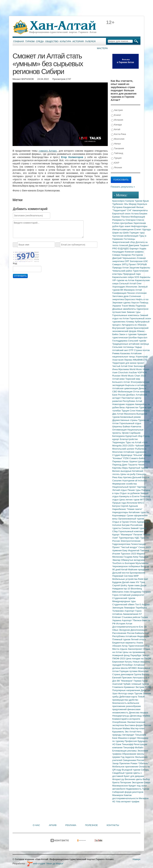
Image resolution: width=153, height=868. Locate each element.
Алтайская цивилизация (126, 388)
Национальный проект (125, 487)
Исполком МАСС (135, 503)
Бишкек (143, 214)
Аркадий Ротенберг (123, 665)
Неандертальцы (121, 716)
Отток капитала (141, 392)
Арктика (128, 477)
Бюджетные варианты (124, 643)
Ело (141, 627)
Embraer (117, 617)
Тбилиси (126, 217)
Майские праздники (139, 570)
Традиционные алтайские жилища (131, 344)
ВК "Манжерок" (125, 681)
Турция (116, 158)
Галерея (90, 41)
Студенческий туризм (124, 598)
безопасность (120, 703)
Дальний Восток (141, 477)
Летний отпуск (138, 639)
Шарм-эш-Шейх (121, 233)
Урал (115, 693)
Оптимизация (120, 430)
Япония (117, 168)
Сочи (133, 411)
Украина (117, 620)
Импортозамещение (123, 229)
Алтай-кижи (119, 379)
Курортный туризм (138, 468)
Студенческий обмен (124, 604)
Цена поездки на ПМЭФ (138, 659)
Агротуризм (129, 481)
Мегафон (144, 798)
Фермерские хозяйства (125, 484)
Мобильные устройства (125, 579)
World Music (136, 369)
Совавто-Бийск (137, 458)
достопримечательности (126, 798)
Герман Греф (141, 681)
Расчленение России (124, 633)
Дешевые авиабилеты (124, 309)
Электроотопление (130, 541)
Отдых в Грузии (121, 522)
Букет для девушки (134, 776)
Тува (142, 582)
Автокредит (129, 735)
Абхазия (117, 646)
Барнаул (135, 249)
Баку (125, 550)
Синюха (126, 528)
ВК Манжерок (128, 290)
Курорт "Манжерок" (123, 535)
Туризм (30, 41)
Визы (123, 407)
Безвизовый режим (130, 417)
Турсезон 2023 (129, 554)
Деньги (142, 388)
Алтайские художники (135, 452)
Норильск (142, 204)
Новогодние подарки (124, 404)
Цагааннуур (144, 461)
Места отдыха (120, 649)
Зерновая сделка (122, 303)
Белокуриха (119, 436)
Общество (52, 41)
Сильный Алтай (128, 283)
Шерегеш (118, 426)
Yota (118, 802)
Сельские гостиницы (124, 347)
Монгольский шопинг (124, 449)
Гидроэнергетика (122, 544)
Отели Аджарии (138, 522)
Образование (130, 754)
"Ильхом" (138, 455)
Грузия (144, 617)
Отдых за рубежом (130, 493)
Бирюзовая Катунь (123, 662)
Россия (141, 760)
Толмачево (118, 611)
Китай (116, 130)
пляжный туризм (140, 684)
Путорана (118, 207)
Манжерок (118, 795)
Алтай (139, 290)
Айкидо (147, 455)
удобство (133, 700)
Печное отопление (137, 293)
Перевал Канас (121, 461)
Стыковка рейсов (131, 617)
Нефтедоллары (139, 226)
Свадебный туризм (123, 773)
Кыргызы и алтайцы (136, 385)
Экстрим (140, 687)
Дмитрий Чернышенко (124, 258)
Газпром (130, 201)
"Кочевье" (118, 458)
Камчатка (136, 426)
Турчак (146, 789)
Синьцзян (141, 474)
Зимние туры (134, 312)
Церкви (117, 757)
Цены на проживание (134, 652)
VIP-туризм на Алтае (124, 280)
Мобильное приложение (126, 767)
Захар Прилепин (121, 763)
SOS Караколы (142, 277)
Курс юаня (125, 226)
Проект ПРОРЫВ (138, 264)
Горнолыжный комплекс (131, 531)
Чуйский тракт (143, 446)
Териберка (141, 608)
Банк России (119, 395)
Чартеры (141, 487)
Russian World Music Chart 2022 (129, 376)
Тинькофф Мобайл (133, 747)
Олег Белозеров (137, 366)
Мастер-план (137, 728)
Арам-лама (134, 585)
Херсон (135, 303)
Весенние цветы (134, 779)
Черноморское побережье (127, 566)
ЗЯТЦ (125, 264)
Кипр (136, 557)
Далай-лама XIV (131, 582)
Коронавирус (120, 515)
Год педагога (128, 757)
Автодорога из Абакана (134, 325)
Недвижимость (134, 789)
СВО (115, 392)
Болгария (130, 563)
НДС (137, 538)
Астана (135, 214)
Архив (53, 825)
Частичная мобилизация (126, 236)
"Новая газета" (135, 509)
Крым (146, 201)
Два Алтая (118, 414)
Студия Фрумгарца (123, 455)
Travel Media (129, 306)
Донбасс (131, 395)
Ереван (117, 217)
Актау (125, 646)
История (78, 41)
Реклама (71, 825)
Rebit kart (143, 579)
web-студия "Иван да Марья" (45, 863)
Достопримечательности (126, 627)
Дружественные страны (125, 420)
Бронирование (137, 573)
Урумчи (133, 461)
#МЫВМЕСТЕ (140, 360)
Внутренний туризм (123, 328)
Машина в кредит (128, 738)
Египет (116, 115)
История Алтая (124, 624)
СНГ (130, 210)
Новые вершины (141, 662)
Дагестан (146, 690)
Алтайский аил (121, 350)
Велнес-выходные (122, 471)
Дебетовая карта (128, 697)
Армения (117, 550)
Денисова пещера (139, 713)
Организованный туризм (131, 519)
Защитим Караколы (140, 268)
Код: (15, 263)
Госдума (128, 557)
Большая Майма (121, 728)
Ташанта (133, 465)
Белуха (117, 506)
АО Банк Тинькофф (123, 744)
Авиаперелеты (140, 210)
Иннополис (132, 287)
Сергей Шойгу (120, 585)
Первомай (118, 576)
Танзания (118, 149)
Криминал (130, 687)
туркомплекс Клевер (124, 322)
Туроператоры (127, 538)
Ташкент (144, 245)
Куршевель (119, 732)
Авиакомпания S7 (132, 614)
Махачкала (130, 414)
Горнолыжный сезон (140, 318)
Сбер (115, 531)
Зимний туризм (139, 528)
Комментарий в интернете (126, 719)
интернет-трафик (130, 802)
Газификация (120, 293)
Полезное (91, 825)
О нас (36, 825)
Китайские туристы (139, 512)
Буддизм (117, 582)
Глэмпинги (118, 687)
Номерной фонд (121, 655)
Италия (117, 554)
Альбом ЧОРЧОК (138, 372)
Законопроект (135, 649)
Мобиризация (138, 217)
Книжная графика (134, 252)
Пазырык (144, 557)
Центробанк (127, 223)
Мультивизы (142, 563)
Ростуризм (137, 255)
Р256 (126, 458)
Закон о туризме (128, 334)
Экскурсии (125, 630)
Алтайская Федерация (137, 636)
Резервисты (119, 220)
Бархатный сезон (122, 214)
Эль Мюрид (130, 204)
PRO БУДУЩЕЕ (121, 249)
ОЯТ (127, 261)
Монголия (118, 139)
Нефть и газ (142, 299)
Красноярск (119, 201)
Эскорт (146, 655)
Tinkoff (141, 697)
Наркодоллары (121, 512)
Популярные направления (127, 690)
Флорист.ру (119, 779)
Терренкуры (119, 442)
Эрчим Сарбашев (131, 433)
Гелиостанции (138, 544)
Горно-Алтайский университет (128, 595)
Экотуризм (138, 782)
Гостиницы (129, 239)
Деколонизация (139, 630)
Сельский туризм (137, 341)
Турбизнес (118, 204)
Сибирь (145, 770)
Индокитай (134, 550)
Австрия (117, 110)
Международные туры (124, 601)
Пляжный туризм (122, 639)
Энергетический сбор (124, 242)
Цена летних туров (130, 500)
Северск (117, 264)
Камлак (128, 795)
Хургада (146, 229)
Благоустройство (129, 439)
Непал (116, 144)
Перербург (136, 655)
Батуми (126, 525)
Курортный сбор (134, 436)
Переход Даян (120, 465)
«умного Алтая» (48, 151)
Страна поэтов (142, 350)
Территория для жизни (125, 363)
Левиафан (130, 608)
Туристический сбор (139, 646)
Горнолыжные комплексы (126, 315)
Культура (66, 41)
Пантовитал (128, 398)
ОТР (131, 350)
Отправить (20, 276)
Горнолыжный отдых (130, 423)
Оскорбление (120, 722)
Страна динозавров (123, 674)
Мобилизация (125, 392)
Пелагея (138, 535)
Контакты (113, 825)
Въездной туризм (131, 770)
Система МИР (131, 576)
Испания (117, 120)
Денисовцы (136, 716)
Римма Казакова (121, 353)
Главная (19, 41)
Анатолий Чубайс (122, 684)
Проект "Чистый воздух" (125, 547)
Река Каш (118, 477)
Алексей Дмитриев (129, 245)
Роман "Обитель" (140, 763)
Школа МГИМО (129, 668)
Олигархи (131, 220)
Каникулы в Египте (130, 496)
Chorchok (123, 372)
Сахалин (117, 481)
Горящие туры (137, 233)
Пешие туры (134, 490)
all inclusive (141, 481)
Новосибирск (143, 411)
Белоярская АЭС (139, 261)
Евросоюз (130, 299)
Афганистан (132, 407)
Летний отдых (120, 490)
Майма (146, 716)
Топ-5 (138, 604)
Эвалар (117, 560)
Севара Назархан (122, 255)
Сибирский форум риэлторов (128, 792)
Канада (117, 125)
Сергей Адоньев (129, 506)
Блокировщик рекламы (125, 751)
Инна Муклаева (121, 369)
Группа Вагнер (142, 674)
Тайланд (117, 153)
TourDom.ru (119, 563)
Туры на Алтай (134, 442)
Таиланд (145, 550)
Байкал (127, 426)
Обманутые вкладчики (133, 560)
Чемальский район (123, 271)
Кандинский (130, 207)
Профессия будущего (136, 741)
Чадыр (138, 347)
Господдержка (120, 341)
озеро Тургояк (135, 693)
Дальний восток (121, 573)
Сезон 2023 (145, 547)
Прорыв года (120, 503)
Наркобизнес (120, 509)
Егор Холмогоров (72, 157)
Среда (40, 41)
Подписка (141, 306)
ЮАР (115, 163)
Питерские (126, 782)
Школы (141, 754)
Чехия (141, 465)
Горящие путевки (129, 671)
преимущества (120, 700)
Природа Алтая (121, 268)
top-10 (127, 589)
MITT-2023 (145, 500)
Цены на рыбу (128, 474)
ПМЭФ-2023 (119, 659)
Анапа (140, 643)
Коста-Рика (119, 134)
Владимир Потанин (140, 592)
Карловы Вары (121, 468)
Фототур (123, 693)
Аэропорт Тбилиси (132, 620)
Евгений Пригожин (123, 678)
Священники (130, 760)
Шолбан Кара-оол (138, 338)
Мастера (102, 48)
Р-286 (148, 687)
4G (114, 802)
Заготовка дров (121, 296)
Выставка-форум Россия (138, 725)
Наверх (137, 859)
